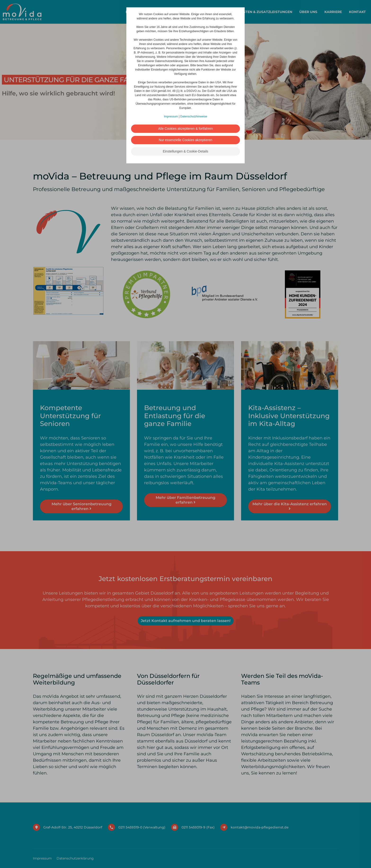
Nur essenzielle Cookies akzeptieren (185, 140)
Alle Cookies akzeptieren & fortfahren (185, 129)
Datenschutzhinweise (194, 116)
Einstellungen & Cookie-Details (185, 151)
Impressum (171, 116)
